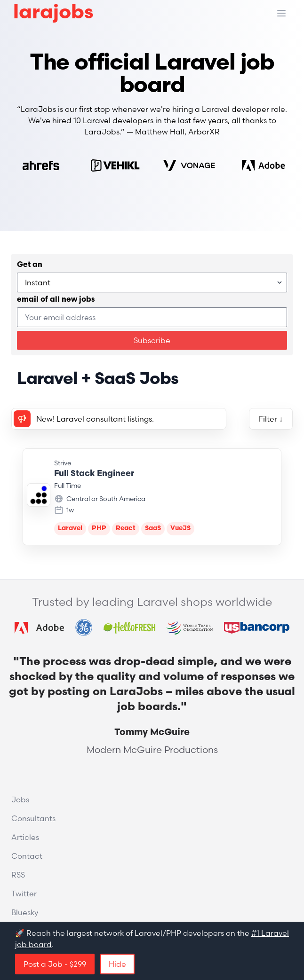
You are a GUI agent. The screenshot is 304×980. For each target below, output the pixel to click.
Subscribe (152, 340)
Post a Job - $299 (55, 964)
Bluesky (25, 912)
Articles (25, 837)
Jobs (20, 800)
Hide (117, 964)
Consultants (33, 818)
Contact (27, 856)
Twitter (24, 894)
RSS (18, 875)
